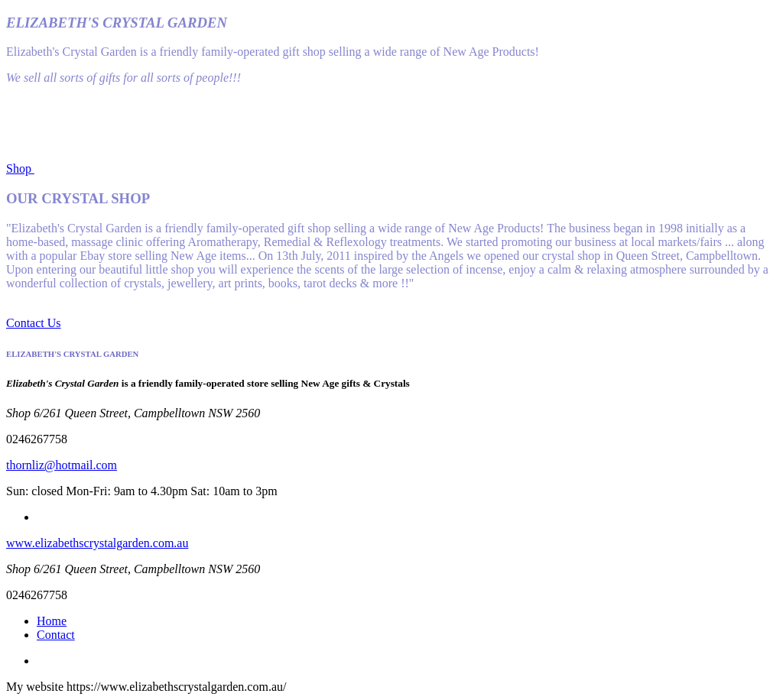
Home (52, 621)
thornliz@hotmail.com (62, 465)
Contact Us (34, 323)
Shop (20, 169)
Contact (56, 635)
